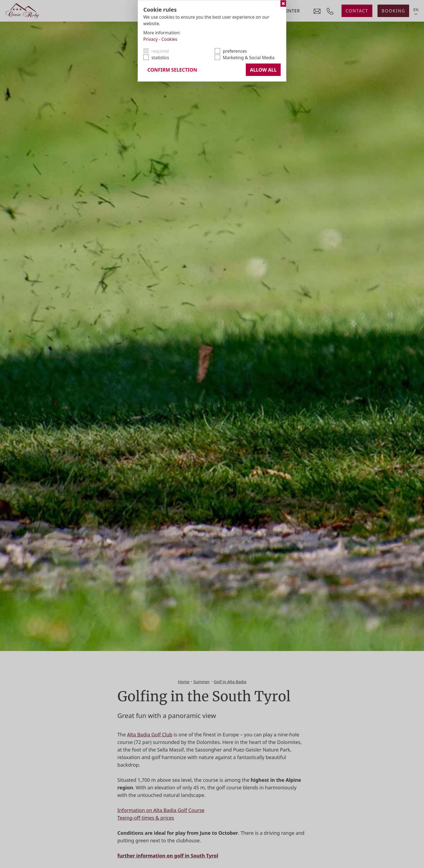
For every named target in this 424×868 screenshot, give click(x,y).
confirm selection (172, 70)
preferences (235, 51)
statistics (160, 58)
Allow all (263, 70)
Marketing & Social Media (249, 58)
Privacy (150, 39)
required (160, 51)
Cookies (169, 39)
